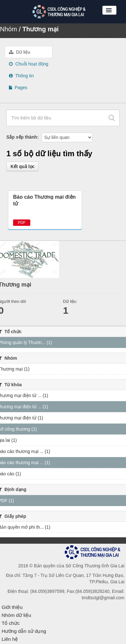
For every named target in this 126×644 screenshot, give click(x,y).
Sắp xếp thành (22, 137)
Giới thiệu (12, 607)
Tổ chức (11, 623)
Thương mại (41, 29)
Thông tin (21, 76)
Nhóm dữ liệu (16, 615)
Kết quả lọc (22, 166)
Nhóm (8, 29)
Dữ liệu (20, 52)
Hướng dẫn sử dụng (24, 631)
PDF (22, 223)
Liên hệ (10, 639)
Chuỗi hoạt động (29, 64)
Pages (18, 88)
